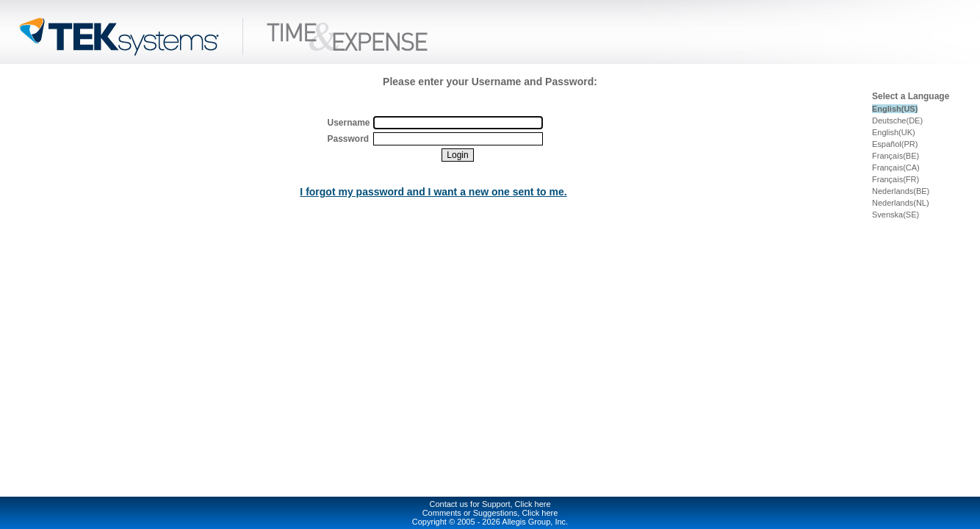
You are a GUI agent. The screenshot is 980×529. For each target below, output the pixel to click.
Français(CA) (896, 168)
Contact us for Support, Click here (490, 504)
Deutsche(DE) (897, 120)
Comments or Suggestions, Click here (490, 513)
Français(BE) (896, 156)
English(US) (895, 109)
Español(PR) (895, 144)
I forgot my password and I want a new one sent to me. (433, 192)
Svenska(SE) (896, 215)
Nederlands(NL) (901, 203)
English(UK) (894, 132)
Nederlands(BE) (901, 191)
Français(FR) (896, 179)
